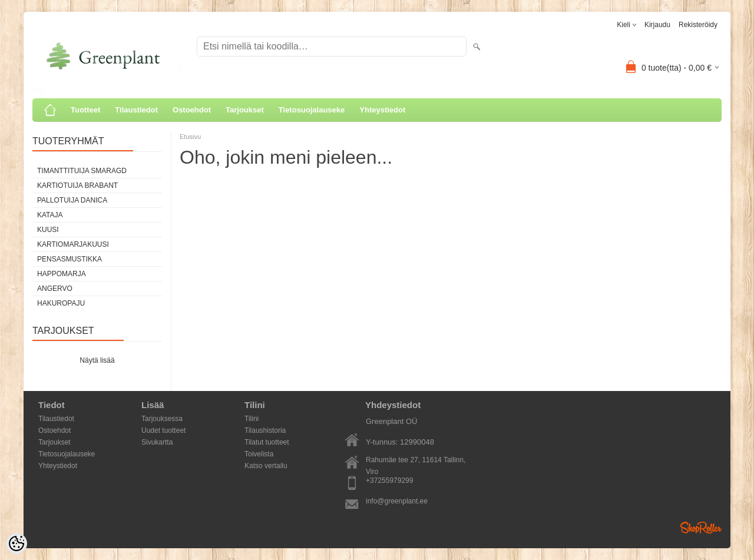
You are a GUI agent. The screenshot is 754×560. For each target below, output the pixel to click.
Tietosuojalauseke (312, 110)
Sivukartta (157, 442)
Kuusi (48, 230)
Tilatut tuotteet (267, 442)
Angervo (55, 289)
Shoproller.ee (701, 528)
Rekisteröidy (698, 25)
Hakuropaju (61, 303)
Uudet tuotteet (163, 430)
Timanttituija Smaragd (82, 171)
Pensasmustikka (70, 259)
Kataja (50, 215)
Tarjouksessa (162, 419)
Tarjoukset (245, 110)
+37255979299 (389, 481)
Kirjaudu (657, 25)
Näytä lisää (97, 360)
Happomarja (62, 274)
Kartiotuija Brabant (77, 185)
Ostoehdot (192, 110)
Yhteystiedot (382, 110)
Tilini (252, 419)
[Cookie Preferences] (16, 544)
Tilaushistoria (265, 430)
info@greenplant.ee (397, 501)
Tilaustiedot (136, 110)
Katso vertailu (266, 466)
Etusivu (190, 137)
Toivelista (259, 454)
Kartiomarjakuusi (73, 244)
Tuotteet (85, 110)
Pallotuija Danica (72, 200)
